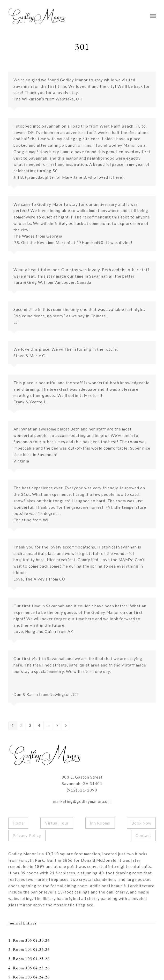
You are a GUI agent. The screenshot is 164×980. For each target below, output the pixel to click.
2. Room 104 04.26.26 (29, 949)
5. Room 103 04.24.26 (29, 977)
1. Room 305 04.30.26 (29, 940)
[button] (153, 16)
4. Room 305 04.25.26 (29, 968)
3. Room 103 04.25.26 (29, 959)
